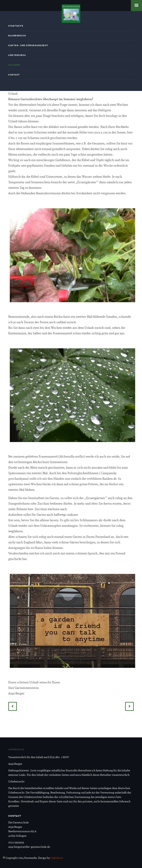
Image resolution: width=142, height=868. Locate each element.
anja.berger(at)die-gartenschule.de (29, 847)
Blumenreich (17, 36)
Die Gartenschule (71, 14)
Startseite (16, 26)
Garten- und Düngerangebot (28, 45)
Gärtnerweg (17, 55)
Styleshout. (57, 858)
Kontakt (14, 75)
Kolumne (14, 65)
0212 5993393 (16, 843)
